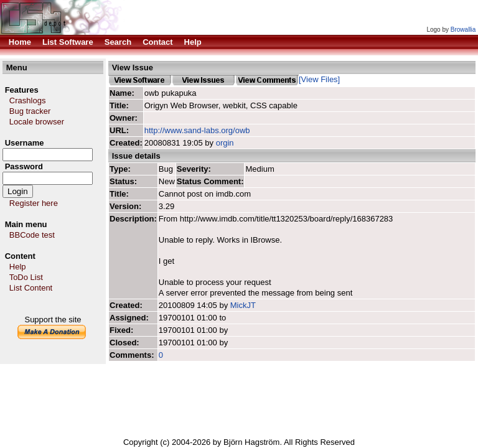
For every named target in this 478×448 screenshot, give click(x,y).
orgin (225, 143)
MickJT (243, 305)
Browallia (463, 30)
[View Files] (319, 79)
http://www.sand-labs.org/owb (197, 130)
